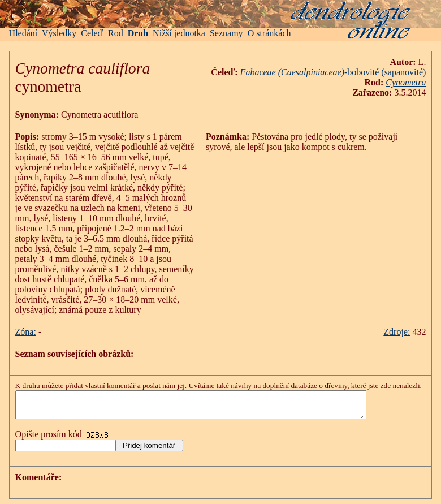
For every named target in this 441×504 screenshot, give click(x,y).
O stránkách (269, 33)
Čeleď (92, 33)
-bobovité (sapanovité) (333, 72)
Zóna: (26, 332)
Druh (138, 33)
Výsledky (59, 33)
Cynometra (406, 82)
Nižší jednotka (179, 33)
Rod (116, 33)
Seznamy (226, 33)
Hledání (23, 33)
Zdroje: (397, 332)
